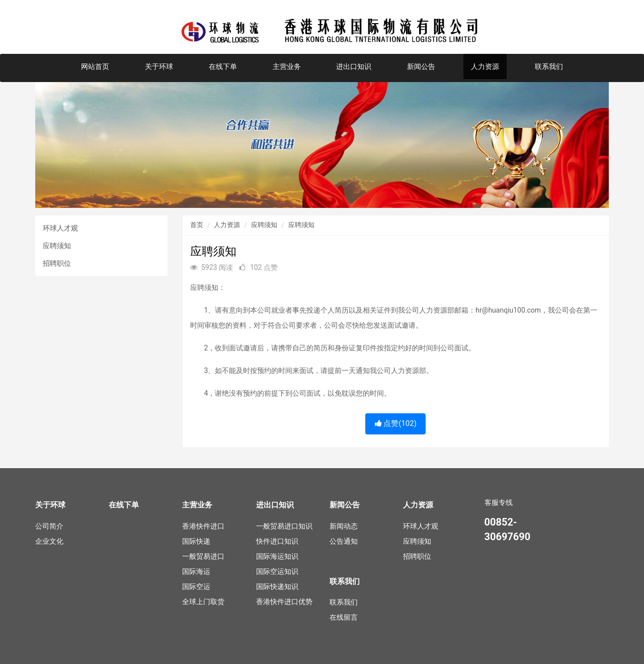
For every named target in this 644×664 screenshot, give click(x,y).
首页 (197, 225)
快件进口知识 (277, 541)
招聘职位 (57, 263)
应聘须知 (57, 246)
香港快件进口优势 (284, 602)
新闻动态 (344, 526)
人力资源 (485, 66)
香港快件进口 (203, 526)
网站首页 (95, 66)
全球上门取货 (203, 602)
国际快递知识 (277, 586)
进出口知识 (354, 66)
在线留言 (344, 617)
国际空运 (196, 586)
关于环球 (159, 66)
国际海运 (196, 571)
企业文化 (49, 541)
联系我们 (549, 66)
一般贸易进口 (203, 556)
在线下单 (223, 66)
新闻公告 (421, 66)
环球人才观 (60, 228)
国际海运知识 (277, 556)
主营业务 (287, 66)
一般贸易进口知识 (284, 526)
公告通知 (344, 541)
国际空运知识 (277, 571)
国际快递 (196, 541)
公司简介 (49, 526)
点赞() (396, 423)
